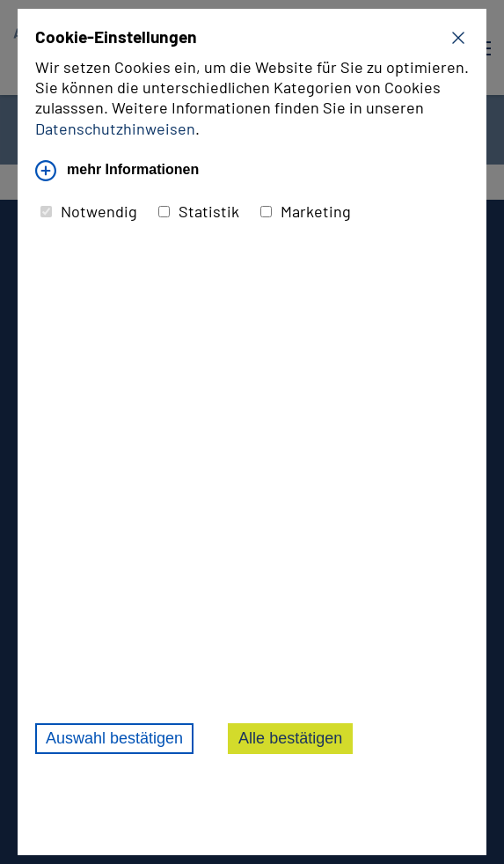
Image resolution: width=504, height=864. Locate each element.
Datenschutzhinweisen (115, 128)
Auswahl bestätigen (114, 738)
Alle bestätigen (290, 738)
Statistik (199, 211)
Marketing (306, 211)
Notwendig (89, 211)
